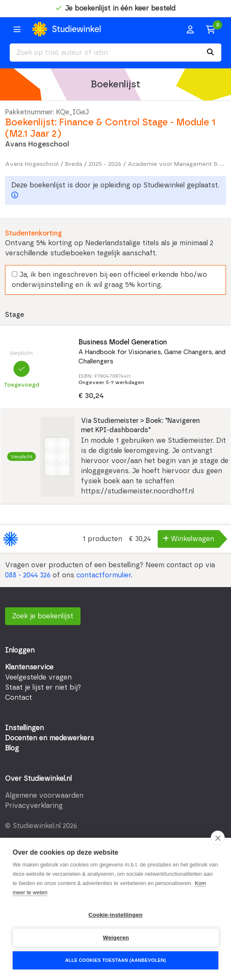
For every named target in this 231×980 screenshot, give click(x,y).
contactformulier (104, 575)
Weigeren (116, 938)
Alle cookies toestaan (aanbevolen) (115, 960)
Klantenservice (29, 667)
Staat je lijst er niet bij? (43, 688)
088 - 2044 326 (28, 575)
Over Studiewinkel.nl (38, 779)
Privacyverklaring (34, 806)
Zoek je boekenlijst (43, 616)
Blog (12, 748)
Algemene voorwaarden (44, 796)
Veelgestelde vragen (38, 677)
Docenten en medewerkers (50, 738)
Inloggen (20, 650)
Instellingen (24, 728)
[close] (218, 838)
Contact (19, 698)
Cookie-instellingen (115, 915)
